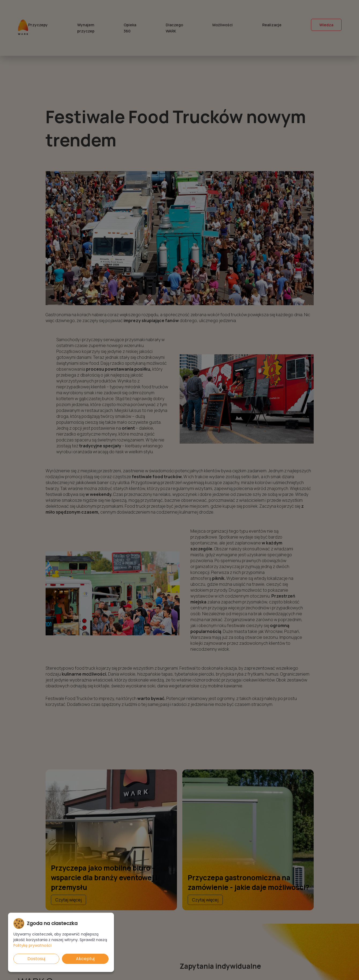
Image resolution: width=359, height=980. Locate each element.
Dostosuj (36, 959)
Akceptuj (85, 959)
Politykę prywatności (32, 945)
